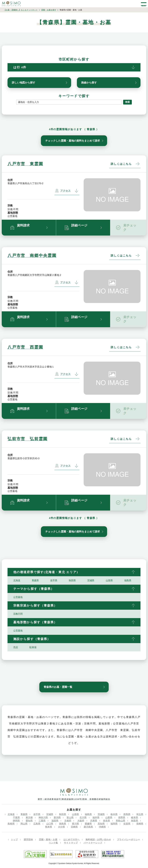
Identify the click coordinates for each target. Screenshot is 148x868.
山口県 (50, 824)
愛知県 (29, 821)
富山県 (70, 817)
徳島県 (63, 824)
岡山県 (24, 824)
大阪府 (81, 821)
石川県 (83, 817)
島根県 (11, 824)
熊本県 (49, 827)
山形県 (109, 580)
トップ (14, 840)
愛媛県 (88, 824)
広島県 (37, 824)
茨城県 (101, 814)
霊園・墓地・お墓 (48, 840)
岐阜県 (135, 817)
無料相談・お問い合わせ (98, 840)
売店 (16, 647)
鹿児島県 (88, 827)
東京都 (29, 817)
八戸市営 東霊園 (25, 164)
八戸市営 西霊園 (25, 347)
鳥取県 (135, 821)
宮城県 (91, 580)
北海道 (17, 580)
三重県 (42, 821)
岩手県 (54, 580)
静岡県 (16, 821)
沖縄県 (102, 827)
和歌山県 (121, 821)
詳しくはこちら (121, 164)
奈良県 (107, 821)
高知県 (101, 824)
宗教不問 (18, 614)
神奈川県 (43, 817)
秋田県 (72, 580)
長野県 (122, 817)
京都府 (68, 821)
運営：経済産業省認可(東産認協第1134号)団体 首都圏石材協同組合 (74, 799)
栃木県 (114, 814)
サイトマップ (71, 843)
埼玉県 (140, 814)
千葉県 (16, 817)
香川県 (75, 824)
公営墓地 (18, 597)
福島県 (128, 580)
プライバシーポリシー (128, 840)
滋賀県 (55, 821)
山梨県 (109, 817)
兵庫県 (94, 821)
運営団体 (28, 840)
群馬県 (127, 814)
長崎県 (140, 824)
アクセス (63, 191)
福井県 (96, 817)
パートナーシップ (93, 843)
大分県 (61, 827)
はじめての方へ (72, 840)
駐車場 (33, 647)
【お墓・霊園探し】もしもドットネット (21, 10)
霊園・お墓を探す (49, 10)
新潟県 (57, 817)
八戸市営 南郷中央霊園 (32, 255)
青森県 (35, 580)
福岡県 (114, 824)
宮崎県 (74, 827)
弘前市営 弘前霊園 (28, 439)
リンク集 (53, 843)
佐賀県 (127, 824)
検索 (127, 102)
